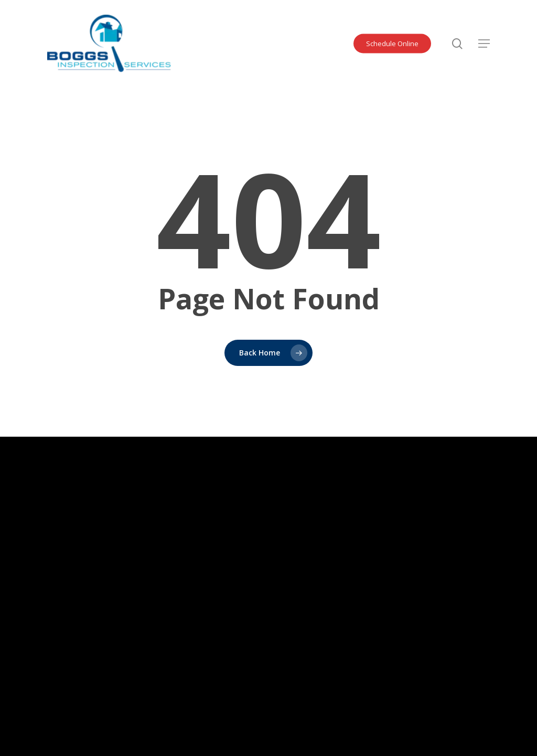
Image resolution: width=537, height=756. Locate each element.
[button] (484, 44)
